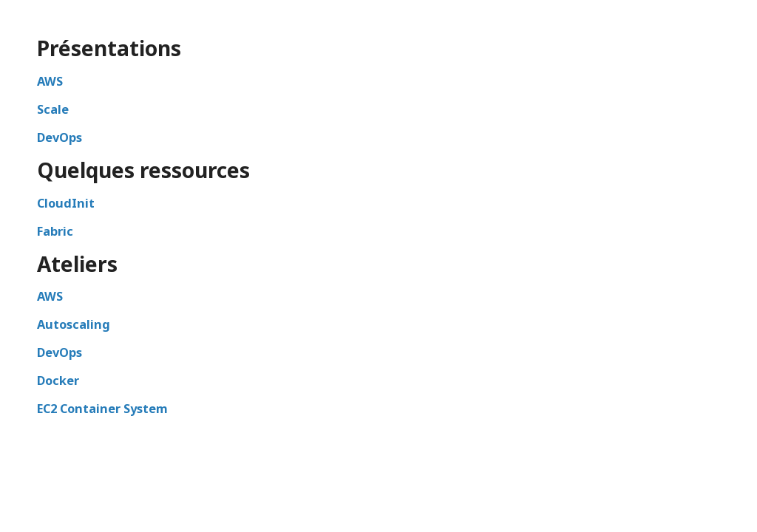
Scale (53, 109)
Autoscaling (74, 324)
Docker (58, 381)
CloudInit (66, 203)
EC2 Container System (102, 409)
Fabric (55, 231)
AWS (50, 81)
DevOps (60, 137)
